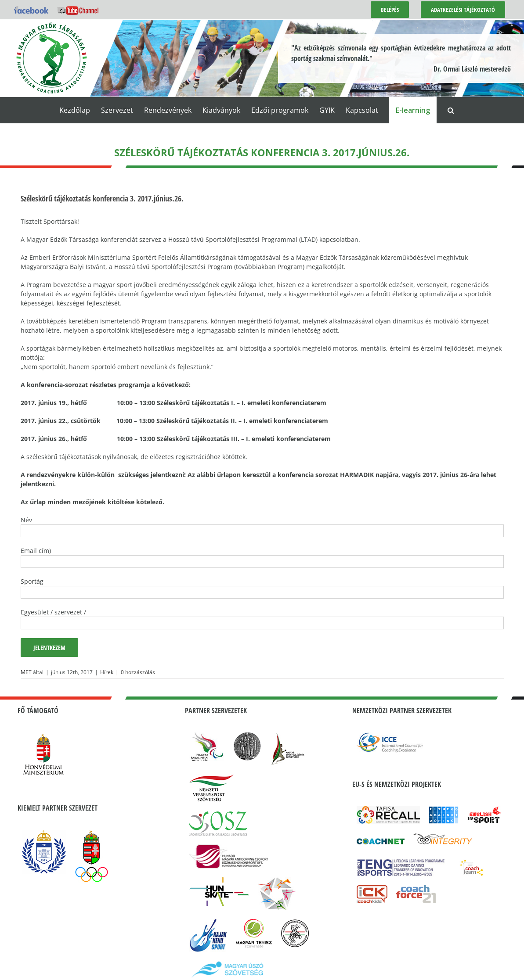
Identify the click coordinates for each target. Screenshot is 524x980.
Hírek (107, 672)
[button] (451, 110)
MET (26, 672)
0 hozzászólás (138, 672)
